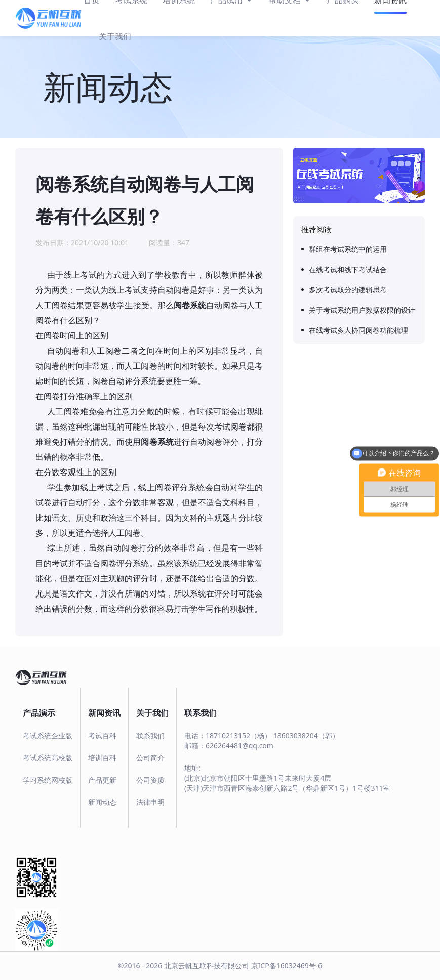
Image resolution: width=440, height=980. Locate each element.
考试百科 (102, 735)
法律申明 (150, 802)
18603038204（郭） (306, 735)
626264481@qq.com (239, 745)
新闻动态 (102, 802)
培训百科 (102, 758)
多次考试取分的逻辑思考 (348, 290)
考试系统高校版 (48, 758)
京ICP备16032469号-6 (287, 966)
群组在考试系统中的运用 (348, 249)
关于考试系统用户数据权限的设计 (362, 310)
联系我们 (150, 735)
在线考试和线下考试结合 (348, 269)
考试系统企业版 (48, 735)
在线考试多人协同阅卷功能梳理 (358, 330)
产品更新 (102, 780)
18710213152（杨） (238, 735)
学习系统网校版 (48, 780)
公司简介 (150, 758)
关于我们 (115, 36)
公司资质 (150, 780)
